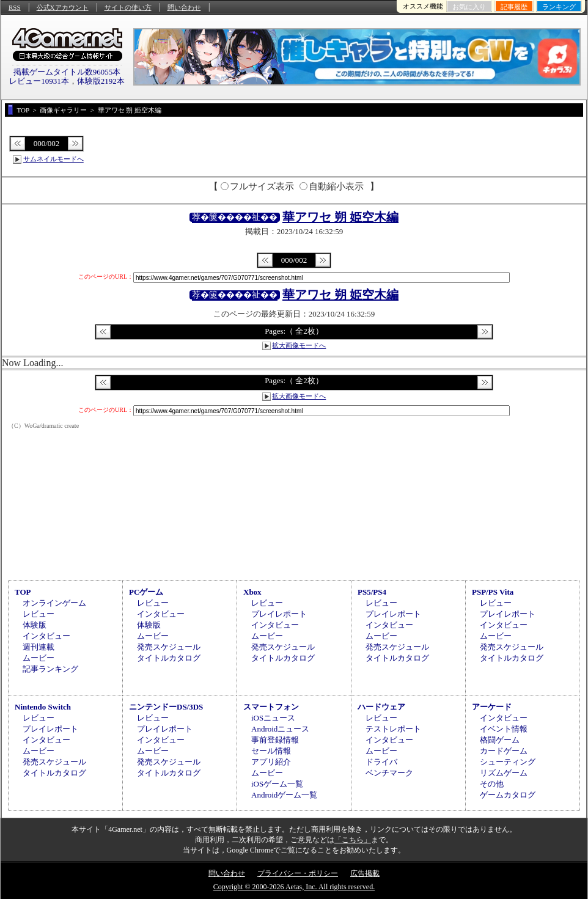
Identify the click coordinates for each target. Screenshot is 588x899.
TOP (23, 592)
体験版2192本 (101, 81)
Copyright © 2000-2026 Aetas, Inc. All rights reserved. (294, 887)
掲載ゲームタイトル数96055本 (67, 72)
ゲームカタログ (508, 795)
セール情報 (271, 751)
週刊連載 (39, 647)
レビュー (39, 614)
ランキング (559, 7)
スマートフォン (271, 707)
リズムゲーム (504, 773)
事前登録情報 (275, 740)
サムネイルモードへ (53, 159)
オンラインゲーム (54, 603)
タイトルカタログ (169, 658)
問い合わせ (184, 7)
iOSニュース (273, 718)
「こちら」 (353, 840)
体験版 (35, 625)
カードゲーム (504, 751)
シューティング (508, 762)
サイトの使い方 (128, 7)
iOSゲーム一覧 (277, 784)
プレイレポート (279, 614)
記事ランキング (50, 669)
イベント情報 (504, 729)
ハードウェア (381, 707)
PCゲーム (146, 592)
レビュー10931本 (39, 81)
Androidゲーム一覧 (284, 795)
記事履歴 (514, 7)
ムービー (39, 658)
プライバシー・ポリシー (298, 873)
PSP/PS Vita (493, 592)
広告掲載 (365, 873)
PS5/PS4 (372, 592)
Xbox (252, 592)
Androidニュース (280, 729)
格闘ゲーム (500, 740)
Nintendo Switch (43, 707)
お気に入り (469, 7)
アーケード (492, 707)
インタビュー (46, 636)
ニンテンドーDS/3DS (166, 707)
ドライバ (381, 762)
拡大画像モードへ (299, 345)
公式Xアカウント (63, 7)
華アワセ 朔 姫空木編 (340, 217)
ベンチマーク (389, 773)
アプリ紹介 (271, 762)
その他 (492, 784)
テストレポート (393, 729)
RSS (15, 7)
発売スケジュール (169, 647)
